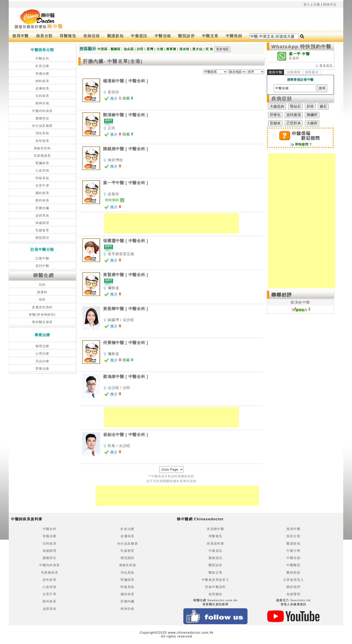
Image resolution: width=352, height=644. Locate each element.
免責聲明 (293, 594)
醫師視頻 (293, 572)
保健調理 (42, 223)
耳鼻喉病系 (42, 156)
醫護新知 (116, 36)
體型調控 (42, 238)
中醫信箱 (163, 36)
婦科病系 (42, 81)
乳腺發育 (42, 230)
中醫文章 (210, 36)
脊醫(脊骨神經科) (42, 315)
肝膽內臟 (42, 208)
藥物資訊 (216, 558)
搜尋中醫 (21, 36)
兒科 (42, 285)
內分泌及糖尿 (42, 126)
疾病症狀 (92, 36)
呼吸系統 (42, 178)
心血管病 (42, 170)
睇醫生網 (44, 275)
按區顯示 (312, 72)
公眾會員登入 (293, 580)
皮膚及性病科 (42, 307)
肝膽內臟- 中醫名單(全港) (113, 61)
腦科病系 (42, 193)
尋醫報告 (68, 36)
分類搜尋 (294, 72)
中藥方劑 (293, 551)
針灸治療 (42, 66)
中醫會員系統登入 (215, 580)
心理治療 (42, 353)
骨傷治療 (42, 74)
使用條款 (216, 594)
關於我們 (293, 587)
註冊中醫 (42, 258)
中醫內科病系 (42, 111)
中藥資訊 (139, 36)
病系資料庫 (215, 543)
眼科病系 (42, 200)
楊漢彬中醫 (300, 302)
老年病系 (42, 141)
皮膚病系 (42, 88)
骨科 (42, 300)
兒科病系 (42, 96)
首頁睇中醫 (215, 529)
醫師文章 (216, 572)
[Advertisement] (195, 19)
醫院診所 (187, 36)
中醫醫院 (293, 565)
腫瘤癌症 (42, 118)
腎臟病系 (42, 163)
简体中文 (330, 4)
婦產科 (42, 292)
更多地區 (222, 49)
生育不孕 (42, 186)
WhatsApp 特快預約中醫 (301, 46)
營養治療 (42, 369)
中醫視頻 (234, 36)
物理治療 (42, 346)
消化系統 (42, 133)
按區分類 (293, 536)
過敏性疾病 (42, 148)
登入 (307, 4)
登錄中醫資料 (215, 587)
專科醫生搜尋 (42, 322)
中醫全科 (42, 58)
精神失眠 (42, 103)
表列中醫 (42, 266)
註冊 (317, 4)
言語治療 (42, 361)
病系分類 (44, 36)
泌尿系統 (42, 215)
